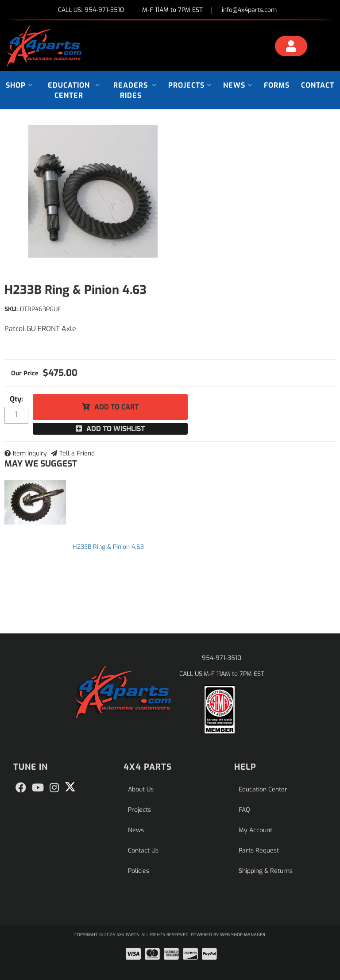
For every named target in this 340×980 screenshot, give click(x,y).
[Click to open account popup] (291, 47)
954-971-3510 (222, 658)
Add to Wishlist (116, 429)
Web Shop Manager (243, 935)
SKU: (11, 309)
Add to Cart (116, 407)
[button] (19, 85)
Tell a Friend (77, 453)
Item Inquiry (30, 453)
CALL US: (91, 10)
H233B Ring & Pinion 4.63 (108, 547)
